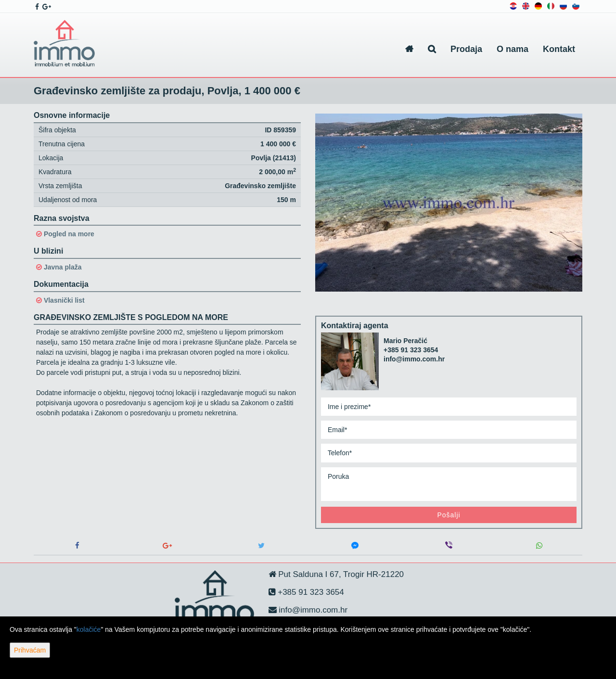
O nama (513, 49)
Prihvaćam (30, 650)
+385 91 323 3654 (411, 350)
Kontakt (559, 49)
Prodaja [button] (466, 49)
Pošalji (449, 515)
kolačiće (89, 629)
